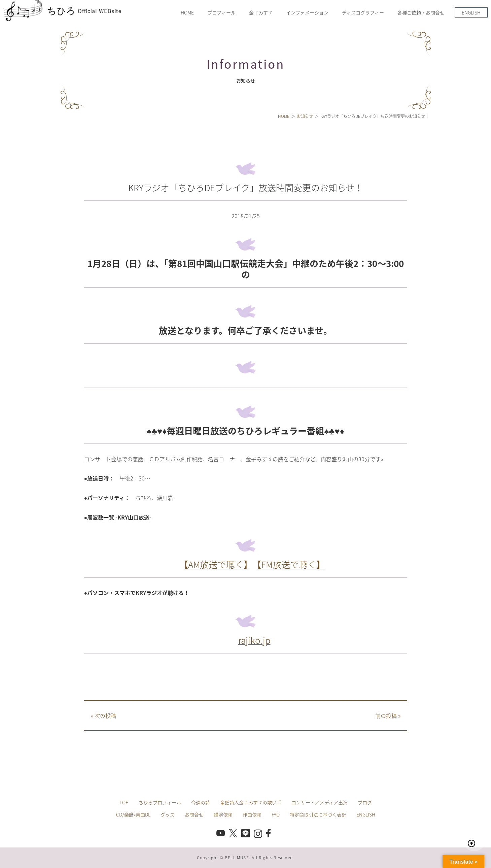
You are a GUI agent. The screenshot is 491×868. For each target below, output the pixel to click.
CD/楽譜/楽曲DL (133, 814)
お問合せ (194, 814)
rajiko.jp (254, 640)
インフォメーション (307, 12)
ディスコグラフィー (363, 12)
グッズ (168, 814)
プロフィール (221, 12)
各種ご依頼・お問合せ (421, 12)
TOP (124, 802)
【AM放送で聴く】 (216, 564)
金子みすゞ (261, 12)
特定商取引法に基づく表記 (318, 814)
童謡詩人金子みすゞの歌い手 (251, 802)
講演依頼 (223, 814)
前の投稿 (388, 715)
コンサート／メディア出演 (320, 802)
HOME (187, 12)
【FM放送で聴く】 (291, 564)
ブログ (365, 802)
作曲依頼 (252, 814)
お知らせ (305, 116)
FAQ (276, 814)
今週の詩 (201, 802)
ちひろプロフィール (160, 802)
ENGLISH (471, 12)
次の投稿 (103, 715)
